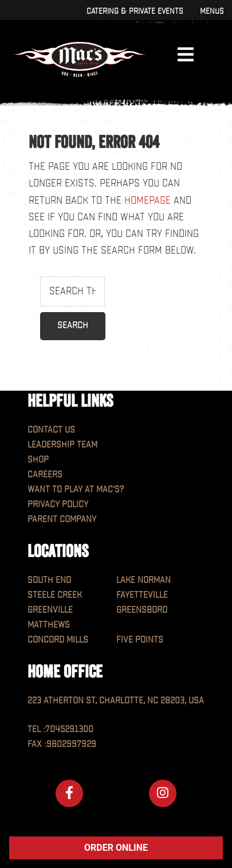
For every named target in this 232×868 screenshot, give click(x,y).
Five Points (140, 640)
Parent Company (62, 519)
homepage (148, 201)
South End (49, 580)
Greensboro (142, 610)
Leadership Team (62, 445)
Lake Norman (143, 580)
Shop (38, 460)
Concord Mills (58, 640)
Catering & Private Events (135, 11)
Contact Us (51, 430)
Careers (45, 475)
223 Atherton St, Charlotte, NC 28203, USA (116, 701)
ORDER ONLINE (116, 848)
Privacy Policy (58, 505)
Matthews (49, 625)
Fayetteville (142, 595)
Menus (212, 11)
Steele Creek (55, 595)
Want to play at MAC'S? (76, 490)
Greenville (50, 610)
